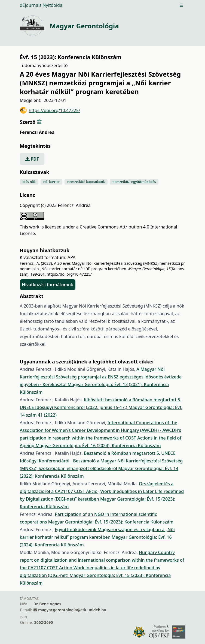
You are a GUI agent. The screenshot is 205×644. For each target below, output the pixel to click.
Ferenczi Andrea (37, 132)
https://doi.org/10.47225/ (50, 110)
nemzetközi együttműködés (134, 182)
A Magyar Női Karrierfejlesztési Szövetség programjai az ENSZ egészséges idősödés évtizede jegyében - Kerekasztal (101, 377)
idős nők (29, 182)
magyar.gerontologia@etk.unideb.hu (72, 610)
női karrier (51, 182)
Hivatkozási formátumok (48, 285)
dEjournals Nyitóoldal (42, 5)
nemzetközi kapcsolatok (86, 182)
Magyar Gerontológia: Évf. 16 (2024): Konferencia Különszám (98, 446)
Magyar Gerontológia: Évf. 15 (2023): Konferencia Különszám (111, 522)
